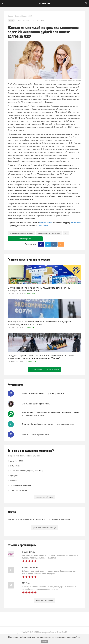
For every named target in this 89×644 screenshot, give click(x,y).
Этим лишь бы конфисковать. (36, 404)
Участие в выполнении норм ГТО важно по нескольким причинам (39, 519)
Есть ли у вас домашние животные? (31, 451)
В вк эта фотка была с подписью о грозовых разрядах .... (50, 424)
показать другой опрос (44, 497)
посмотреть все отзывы (45, 600)
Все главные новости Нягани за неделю (44, 369)
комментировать (25, 239)
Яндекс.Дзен (45, 223)
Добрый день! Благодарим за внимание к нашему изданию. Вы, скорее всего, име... (51, 414)
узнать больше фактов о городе (44, 528)
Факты (12, 512)
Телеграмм (43, 226)
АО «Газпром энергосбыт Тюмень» (21, 233)
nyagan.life (45, 4)
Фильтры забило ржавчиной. (36, 434)
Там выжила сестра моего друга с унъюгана (43, 393)
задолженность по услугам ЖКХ (49, 233)
